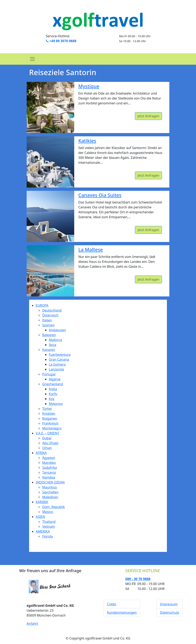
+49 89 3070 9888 (61, 41)
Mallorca (55, 340)
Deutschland (52, 310)
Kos (52, 399)
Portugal (49, 374)
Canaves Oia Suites (100, 195)
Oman (47, 448)
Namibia (49, 477)
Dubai (47, 438)
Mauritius (50, 487)
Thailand (49, 522)
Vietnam (49, 526)
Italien (47, 320)
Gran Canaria (59, 359)
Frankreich (50, 423)
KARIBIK (42, 502)
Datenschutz (170, 612)
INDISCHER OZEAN (50, 482)
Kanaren (49, 350)
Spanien (48, 325)
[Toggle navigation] (32, 59)
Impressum (169, 604)
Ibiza (52, 345)
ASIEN (40, 517)
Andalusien (57, 330)
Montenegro (52, 428)
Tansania (49, 472)
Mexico (48, 512)
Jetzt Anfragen (148, 116)
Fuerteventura (60, 355)
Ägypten (49, 458)
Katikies (87, 141)
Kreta (53, 389)
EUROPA (42, 305)
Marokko (49, 463)
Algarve (55, 379)
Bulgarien (50, 418)
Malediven (50, 497)
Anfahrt (32, 624)
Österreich (50, 315)
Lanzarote (56, 369)
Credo (112, 604)
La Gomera (57, 364)
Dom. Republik (54, 507)
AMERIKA (43, 531)
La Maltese (91, 250)
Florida (48, 536)
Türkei (47, 409)
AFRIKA (41, 453)
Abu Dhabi (50, 443)
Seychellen (50, 492)
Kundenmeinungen (122, 612)
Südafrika (50, 468)
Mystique (89, 86)
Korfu (53, 394)
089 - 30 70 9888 (138, 579)
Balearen (49, 335)
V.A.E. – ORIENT (47, 433)
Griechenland (53, 384)
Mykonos (56, 404)
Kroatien (49, 414)
